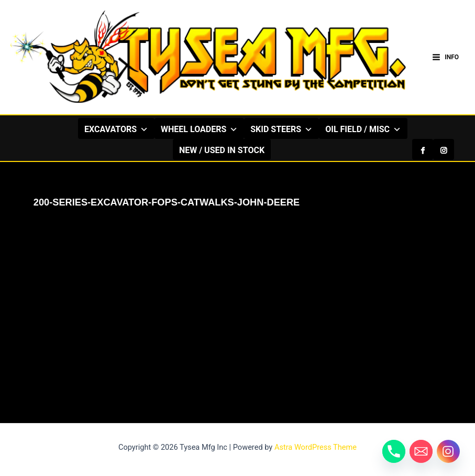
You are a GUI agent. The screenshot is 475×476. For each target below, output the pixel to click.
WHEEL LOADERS (178, 129)
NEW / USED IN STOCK (232, 150)
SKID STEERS (261, 129)
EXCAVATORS (95, 129)
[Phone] (394, 451)
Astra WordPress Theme (316, 447)
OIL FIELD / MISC (342, 129)
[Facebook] (423, 128)
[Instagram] (444, 128)
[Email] (421, 451)
